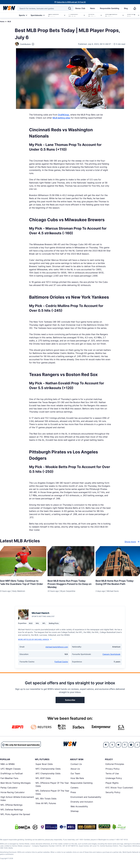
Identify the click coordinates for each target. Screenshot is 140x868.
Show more (132, 542)
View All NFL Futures (46, 803)
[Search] (70, 8)
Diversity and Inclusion (82, 802)
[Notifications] (135, 8)
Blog (126, 8)
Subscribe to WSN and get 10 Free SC (71, 2)
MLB (9, 22)
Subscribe (70, 700)
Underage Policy (114, 778)
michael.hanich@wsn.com (57, 647)
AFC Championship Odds (48, 773)
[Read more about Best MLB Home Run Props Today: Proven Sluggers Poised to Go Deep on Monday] (70, 583)
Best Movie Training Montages (16, 783)
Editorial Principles (115, 764)
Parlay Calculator (9, 788)
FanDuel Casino (61, 662)
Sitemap (75, 811)
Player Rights (112, 783)
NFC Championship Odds (48, 769)
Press (73, 792)
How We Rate (77, 778)
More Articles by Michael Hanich (35, 639)
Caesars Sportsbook (111, 654)
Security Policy (113, 792)
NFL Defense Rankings (12, 810)
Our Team (75, 773)
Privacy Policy (113, 769)
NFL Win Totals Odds (46, 799)
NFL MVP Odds (43, 778)
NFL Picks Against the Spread (15, 814)
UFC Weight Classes (11, 769)
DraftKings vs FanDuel (12, 773)
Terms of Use (112, 773)
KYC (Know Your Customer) (119, 788)
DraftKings (64, 115)
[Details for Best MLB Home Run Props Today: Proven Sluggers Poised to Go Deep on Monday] (70, 561)
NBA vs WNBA (8, 764)
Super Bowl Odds (44, 764)
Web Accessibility (79, 806)
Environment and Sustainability (86, 797)
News (93, 8)
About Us (75, 769)
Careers (74, 788)
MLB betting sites (61, 118)
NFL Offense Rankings (11, 805)
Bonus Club (80, 8)
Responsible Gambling (110, 8)
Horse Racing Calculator (13, 792)
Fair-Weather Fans (9, 778)
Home (2, 22)
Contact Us (76, 764)
